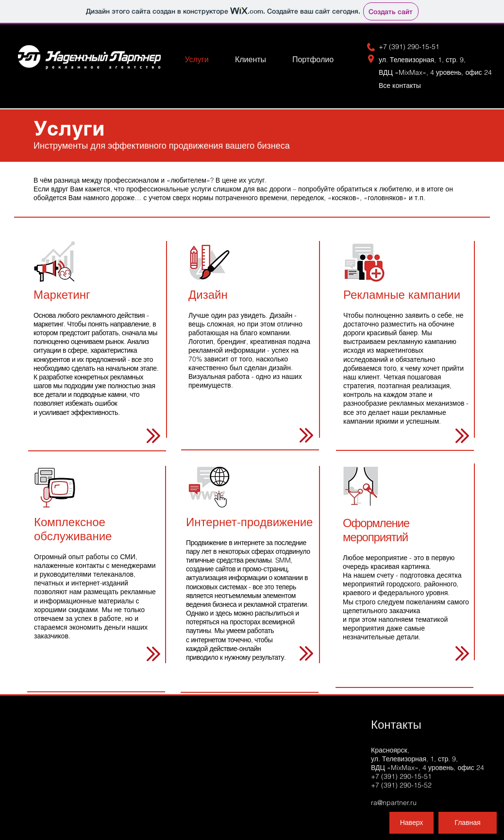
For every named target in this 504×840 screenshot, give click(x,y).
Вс (404, 86)
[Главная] (468, 823)
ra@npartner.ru (394, 803)
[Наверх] (412, 823)
